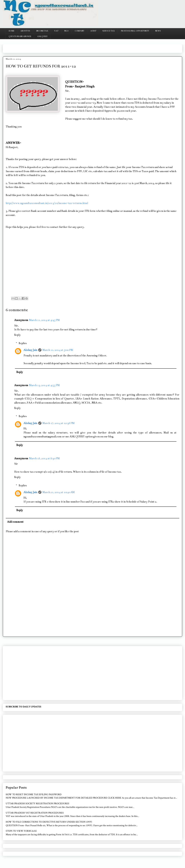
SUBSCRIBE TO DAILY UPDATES (23, 707)
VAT (56, 31)
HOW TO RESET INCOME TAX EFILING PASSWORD (34, 794)
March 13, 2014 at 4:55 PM (44, 385)
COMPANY (80, 31)
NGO (67, 31)
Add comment (15, 522)
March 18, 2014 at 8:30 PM (44, 458)
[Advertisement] (70, 47)
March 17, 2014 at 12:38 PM (59, 423)
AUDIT (93, 31)
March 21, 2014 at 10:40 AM (59, 492)
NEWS (158, 31)
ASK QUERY (42, 36)
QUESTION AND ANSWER (20, 36)
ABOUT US (25, 31)
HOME (12, 31)
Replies (23, 343)
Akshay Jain (30, 350)
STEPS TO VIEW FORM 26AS (21, 831)
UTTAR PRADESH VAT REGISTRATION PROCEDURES (35, 813)
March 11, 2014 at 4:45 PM (44, 320)
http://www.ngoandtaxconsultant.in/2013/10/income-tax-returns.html (47, 203)
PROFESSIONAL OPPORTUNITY (135, 31)
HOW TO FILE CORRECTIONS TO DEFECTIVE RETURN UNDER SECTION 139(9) (49, 822)
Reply (17, 335)
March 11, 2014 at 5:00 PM (58, 350)
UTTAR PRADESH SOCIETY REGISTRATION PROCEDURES (37, 804)
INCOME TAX (42, 31)
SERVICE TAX (109, 31)
